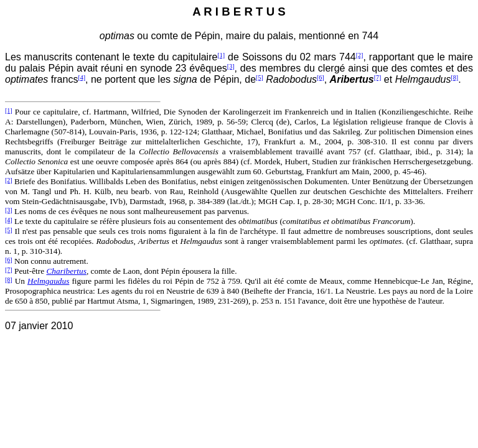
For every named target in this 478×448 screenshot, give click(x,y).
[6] (321, 77)
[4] (82, 77)
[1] (221, 55)
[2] (360, 55)
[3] (231, 66)
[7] (378, 77)
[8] (454, 77)
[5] (260, 77)
